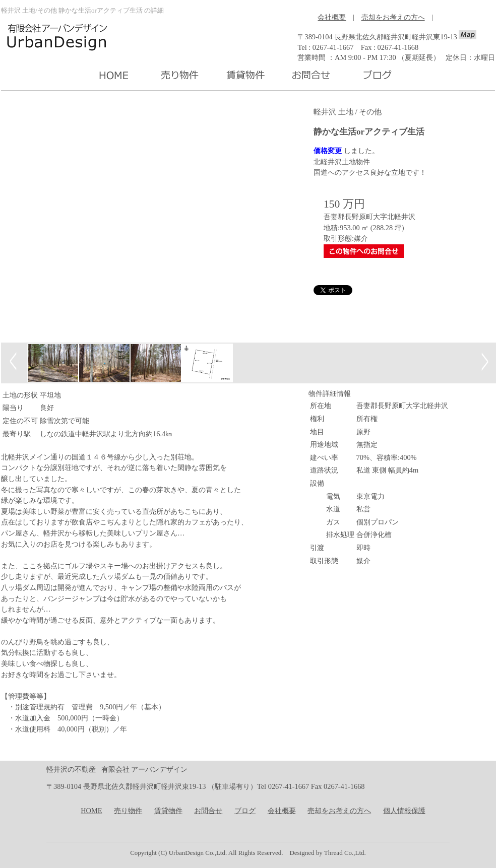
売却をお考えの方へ (393, 17)
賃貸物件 (168, 811)
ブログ (245, 811)
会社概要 (332, 17)
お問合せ (208, 811)
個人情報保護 (404, 811)
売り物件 (128, 811)
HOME (91, 811)
